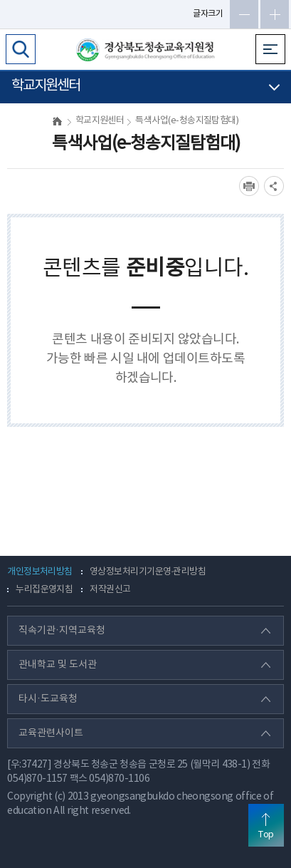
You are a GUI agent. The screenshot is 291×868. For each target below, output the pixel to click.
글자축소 (244, 14)
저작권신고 (110, 590)
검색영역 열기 (21, 49)
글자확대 (275, 14)
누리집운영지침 (44, 590)
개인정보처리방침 (40, 572)
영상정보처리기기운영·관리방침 (148, 572)
